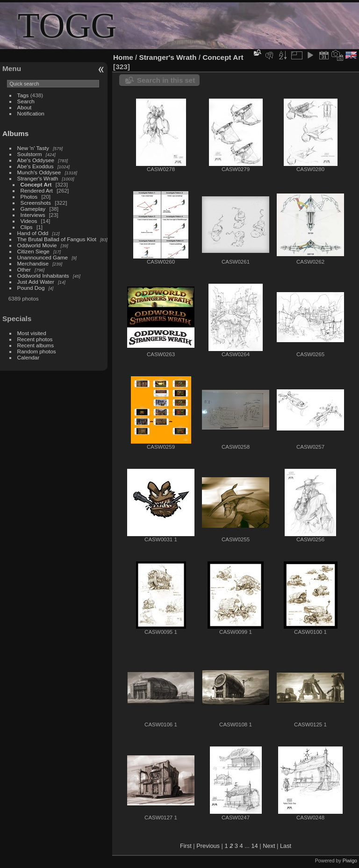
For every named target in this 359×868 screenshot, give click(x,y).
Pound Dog (31, 288)
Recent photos (35, 339)
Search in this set (166, 80)
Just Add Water (36, 282)
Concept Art (36, 184)
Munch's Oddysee (39, 172)
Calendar (29, 357)
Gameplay (33, 209)
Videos (29, 221)
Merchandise (33, 263)
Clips (27, 227)
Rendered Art (37, 190)
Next (269, 846)
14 (254, 846)
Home (123, 57)
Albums (15, 133)
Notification (31, 113)
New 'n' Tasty (33, 148)
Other (24, 269)
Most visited (32, 333)
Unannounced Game (43, 257)
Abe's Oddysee (36, 160)
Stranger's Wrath (38, 178)
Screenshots (36, 203)
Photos (29, 197)
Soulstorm (30, 154)
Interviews (33, 215)
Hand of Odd (33, 233)
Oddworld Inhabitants (43, 276)
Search (26, 101)
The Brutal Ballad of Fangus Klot (57, 239)
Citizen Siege (33, 251)
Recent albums (36, 345)
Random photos (37, 351)
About (25, 107)
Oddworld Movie (37, 245)
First (186, 846)
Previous (208, 846)
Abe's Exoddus (36, 166)
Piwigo (350, 861)
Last (286, 846)
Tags (23, 95)
